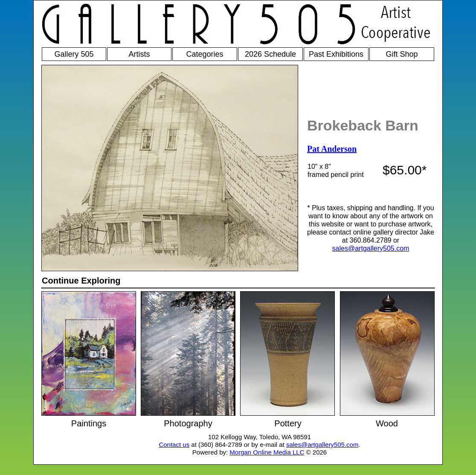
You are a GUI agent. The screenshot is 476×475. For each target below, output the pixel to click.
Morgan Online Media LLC (267, 452)
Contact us (174, 445)
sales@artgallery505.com (371, 248)
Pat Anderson (332, 149)
